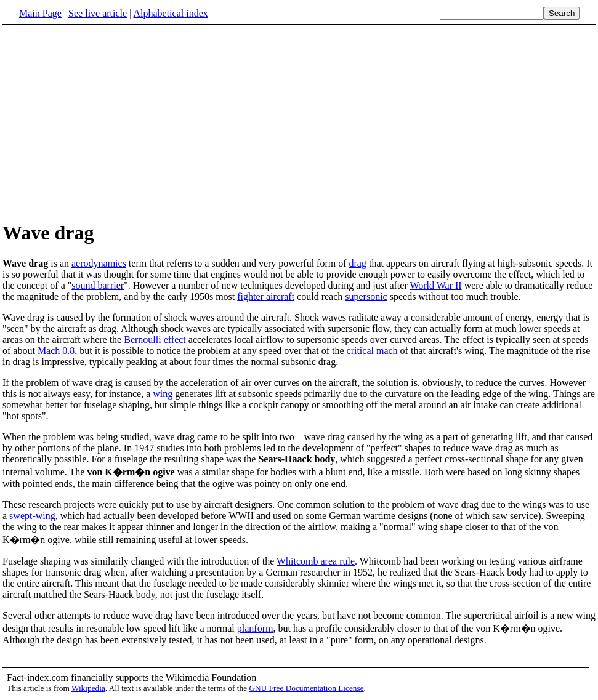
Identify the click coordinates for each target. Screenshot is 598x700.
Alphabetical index (170, 13)
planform (255, 628)
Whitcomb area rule (316, 561)
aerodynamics (99, 263)
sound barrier (98, 285)
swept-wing (32, 516)
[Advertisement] (106, 123)
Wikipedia (88, 688)
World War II (435, 285)
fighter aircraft (266, 296)
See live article (98, 13)
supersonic (366, 296)
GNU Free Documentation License (306, 688)
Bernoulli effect (155, 340)
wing (163, 394)
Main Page (40, 13)
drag (358, 263)
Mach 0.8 (56, 351)
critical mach (372, 351)
